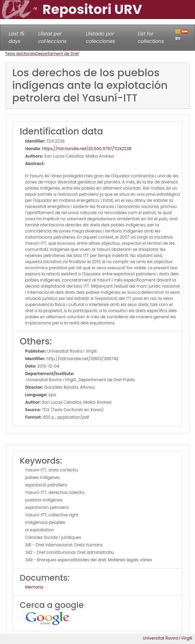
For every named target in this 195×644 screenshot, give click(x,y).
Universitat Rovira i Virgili (167, 638)
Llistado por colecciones (101, 37)
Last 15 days (16, 37)
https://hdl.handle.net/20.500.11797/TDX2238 (87, 149)
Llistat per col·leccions (52, 37)
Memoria (34, 587)
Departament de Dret (57, 54)
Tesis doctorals (20, 54)
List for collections (151, 37)
